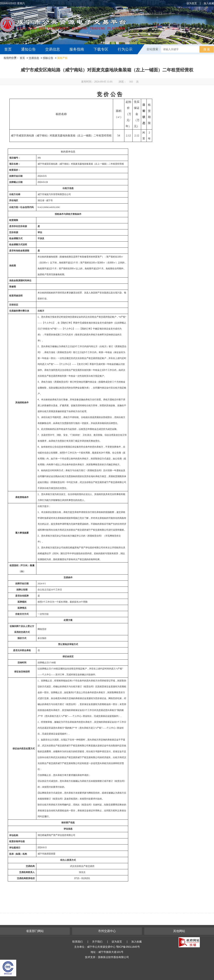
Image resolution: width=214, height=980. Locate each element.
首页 (8, 49)
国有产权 (62, 58)
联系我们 (77, 942)
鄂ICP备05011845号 (128, 947)
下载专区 (101, 49)
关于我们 (97, 942)
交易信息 (53, 49)
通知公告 (28, 49)
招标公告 (48, 58)
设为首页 (192, 3)
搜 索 (207, 49)
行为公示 (125, 49)
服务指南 (77, 49)
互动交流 (13, 59)
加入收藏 (209, 3)
